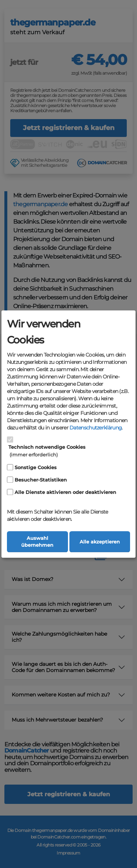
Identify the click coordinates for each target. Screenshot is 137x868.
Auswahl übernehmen (37, 542)
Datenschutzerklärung (96, 428)
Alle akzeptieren (100, 542)
